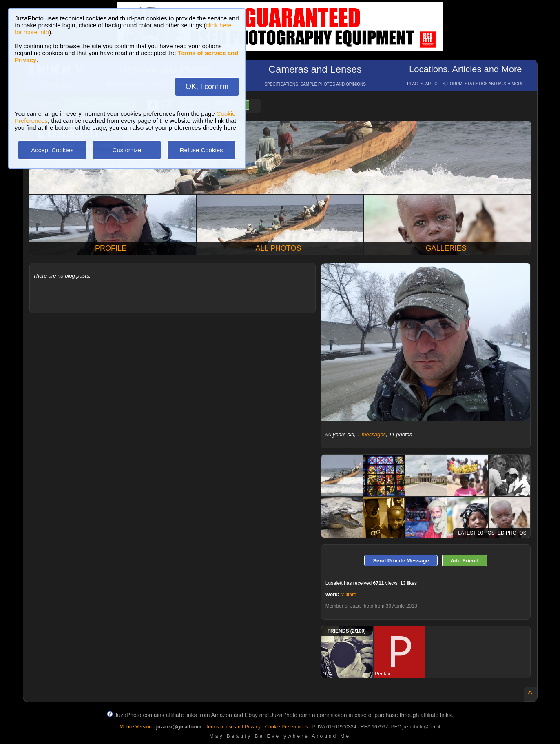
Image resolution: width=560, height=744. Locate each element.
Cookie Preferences (287, 727)
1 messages (372, 434)
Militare (349, 595)
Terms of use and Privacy (233, 727)
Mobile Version (136, 727)
